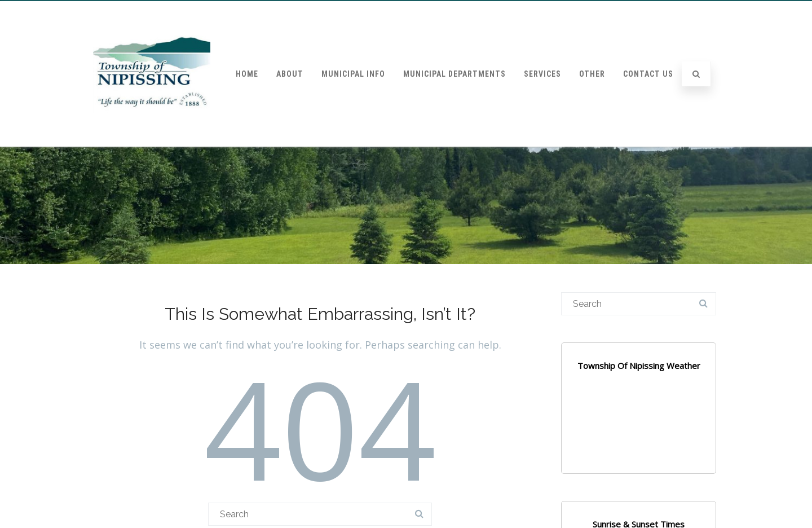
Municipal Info (353, 74)
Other (592, 74)
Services (542, 74)
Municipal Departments (454, 74)
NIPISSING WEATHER (639, 431)
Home (247, 74)
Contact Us (648, 74)
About (290, 74)
